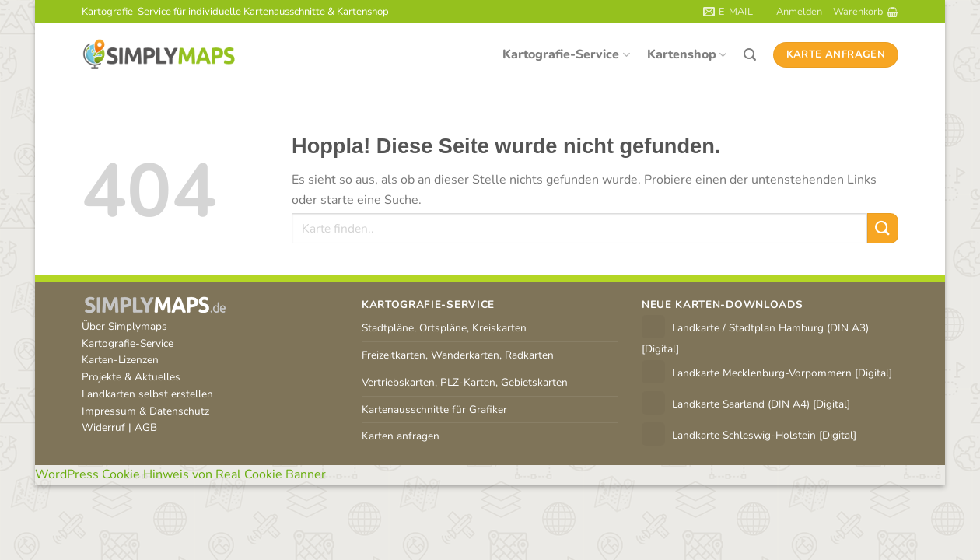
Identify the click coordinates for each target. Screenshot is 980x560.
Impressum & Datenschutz (145, 411)
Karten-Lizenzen (120, 360)
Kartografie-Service (566, 54)
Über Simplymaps (124, 326)
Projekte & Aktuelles (131, 377)
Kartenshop (687, 54)
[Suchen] (750, 55)
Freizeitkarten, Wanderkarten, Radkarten (458, 355)
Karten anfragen (401, 436)
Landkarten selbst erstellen (147, 394)
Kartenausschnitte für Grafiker (434, 409)
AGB (146, 427)
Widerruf (103, 427)
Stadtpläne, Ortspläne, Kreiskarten (444, 328)
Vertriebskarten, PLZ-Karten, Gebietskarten (465, 382)
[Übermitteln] (883, 228)
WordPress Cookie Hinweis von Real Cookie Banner (180, 474)
